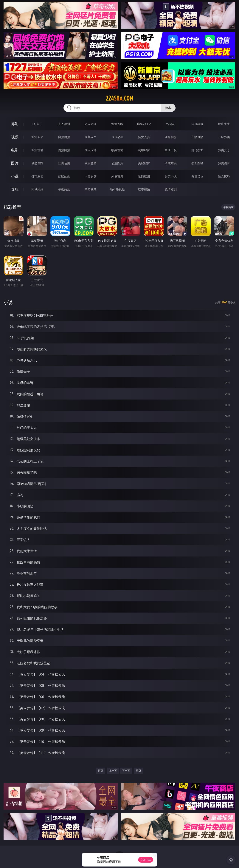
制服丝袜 (144, 150)
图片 (15, 163)
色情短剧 (171, 189)
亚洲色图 (64, 163)
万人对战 (91, 124)
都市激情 (37, 176)
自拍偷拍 (64, 137)
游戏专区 (117, 124)
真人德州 (64, 124)
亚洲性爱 (37, 150)
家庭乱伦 (64, 176)
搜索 (168, 108)
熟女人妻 (144, 137)
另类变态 (224, 150)
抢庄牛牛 (224, 124)
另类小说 (171, 176)
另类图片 (224, 163)
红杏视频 (144, 189)
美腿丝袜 (144, 163)
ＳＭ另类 (224, 137)
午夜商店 (64, 189)
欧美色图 (91, 163)
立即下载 (146, 860)
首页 (100, 771)
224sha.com (119, 98)
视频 (15, 137)
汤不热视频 (117, 189)
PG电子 (37, 124)
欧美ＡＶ (91, 137)
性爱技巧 (224, 176)
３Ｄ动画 (117, 137)
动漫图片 (117, 163)
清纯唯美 (171, 163)
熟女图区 (197, 163)
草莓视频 (91, 189)
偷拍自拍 (64, 150)
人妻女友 (91, 176)
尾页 (139, 771)
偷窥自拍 (37, 163)
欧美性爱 (117, 150)
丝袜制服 (171, 137)
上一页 (113, 771)
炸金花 (171, 124)
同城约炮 (37, 189)
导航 (15, 189)
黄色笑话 (197, 176)
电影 (15, 150)
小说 (15, 176)
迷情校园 (144, 176)
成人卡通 (91, 150)
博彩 (15, 124)
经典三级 (171, 150)
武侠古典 (117, 176)
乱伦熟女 (197, 150)
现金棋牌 (197, 124)
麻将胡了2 (144, 124)
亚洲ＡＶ (37, 137)
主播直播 (197, 137)
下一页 (126, 771)
